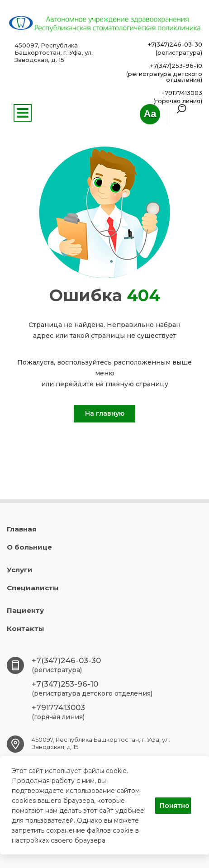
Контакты (26, 628)
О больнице (29, 547)
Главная (22, 529)
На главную (105, 413)
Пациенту (25, 610)
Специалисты (33, 588)
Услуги (20, 570)
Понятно (175, 806)
